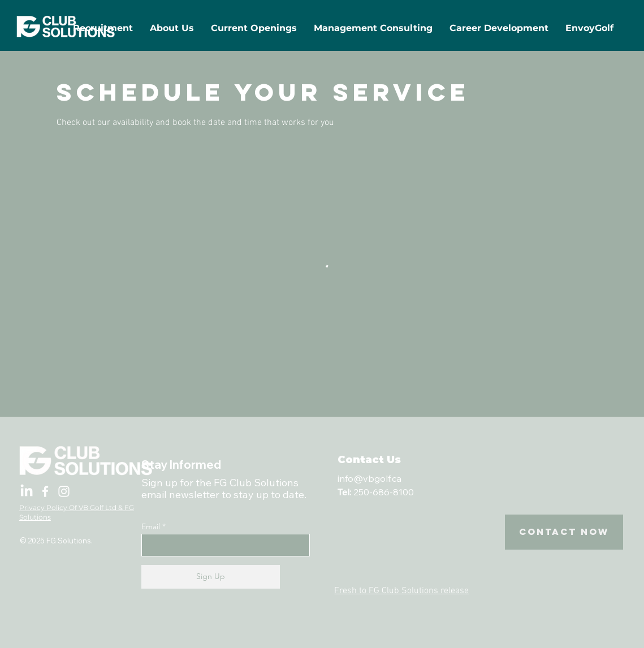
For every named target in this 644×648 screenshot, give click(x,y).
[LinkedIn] (27, 491)
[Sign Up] (211, 577)
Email (151, 526)
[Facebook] (45, 491)
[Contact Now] (564, 532)
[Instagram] (64, 491)
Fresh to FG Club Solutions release (401, 591)
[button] (254, 28)
